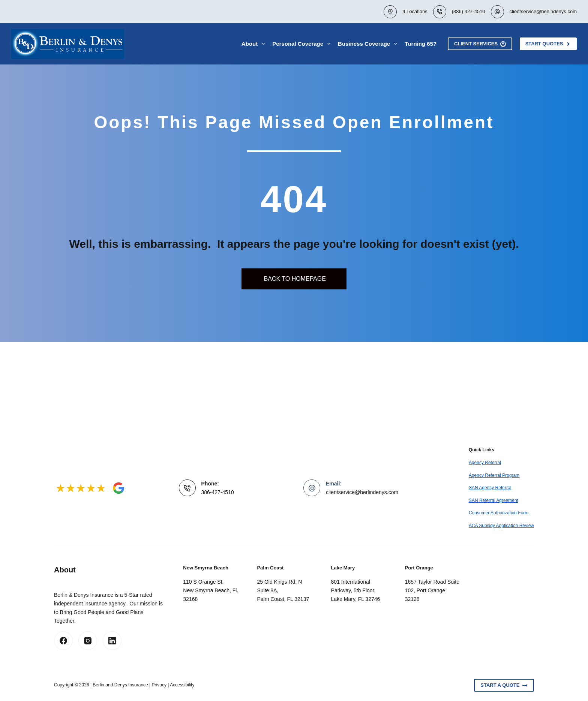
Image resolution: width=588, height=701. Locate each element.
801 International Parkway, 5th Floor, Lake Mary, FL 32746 (356, 590)
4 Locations (415, 11)
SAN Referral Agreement (493, 500)
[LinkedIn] (112, 641)
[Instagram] (88, 641)
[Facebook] (63, 641)
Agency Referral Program (494, 475)
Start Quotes (548, 44)
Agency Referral (485, 463)
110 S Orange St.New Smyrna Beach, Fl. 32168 (211, 590)
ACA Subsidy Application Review (501, 526)
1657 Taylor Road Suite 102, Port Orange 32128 (432, 590)
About (255, 44)
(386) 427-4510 (469, 11)
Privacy (159, 685)
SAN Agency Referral (490, 488)
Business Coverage (369, 44)
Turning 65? (421, 44)
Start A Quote (504, 685)
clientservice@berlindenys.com (543, 11)
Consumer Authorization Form (499, 513)
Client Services (480, 44)
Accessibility (182, 685)
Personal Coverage (303, 44)
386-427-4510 (218, 492)
